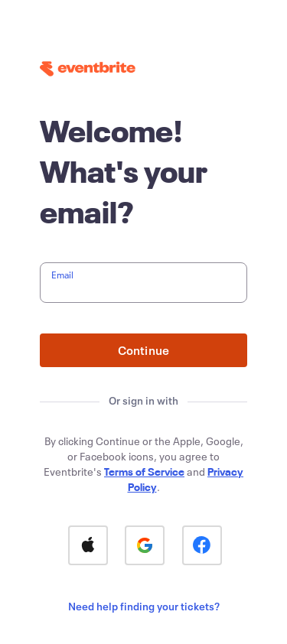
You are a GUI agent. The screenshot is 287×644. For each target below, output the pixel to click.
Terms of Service (144, 472)
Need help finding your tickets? (144, 606)
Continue (144, 350)
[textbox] (143, 283)
